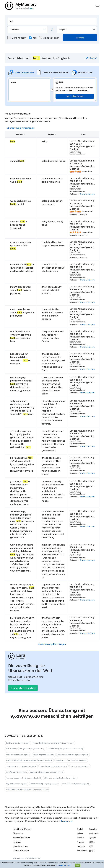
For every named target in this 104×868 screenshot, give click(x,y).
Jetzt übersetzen (75, 96)
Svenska (93, 829)
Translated (21, 846)
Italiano (80, 833)
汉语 (91, 846)
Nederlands (82, 851)
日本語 (92, 842)
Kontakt (17, 842)
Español (81, 838)
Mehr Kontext (17, 38)
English (80, 829)
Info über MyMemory (22, 829)
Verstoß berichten (21, 838)
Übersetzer (18, 833)
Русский (92, 838)
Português (94, 833)
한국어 (92, 851)
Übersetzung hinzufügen (21, 128)
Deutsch (81, 846)
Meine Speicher (49, 38)
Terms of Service (21, 851)
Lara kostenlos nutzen (23, 688)
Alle (32, 38)
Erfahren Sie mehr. (63, 865)
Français (81, 842)
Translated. (67, 821)
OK (78, 865)
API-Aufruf (91, 58)
